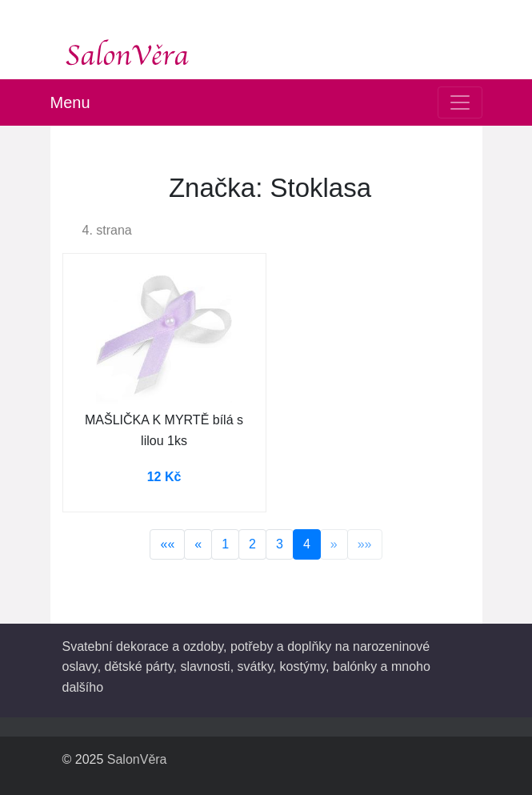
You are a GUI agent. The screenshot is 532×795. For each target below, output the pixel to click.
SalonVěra (137, 759)
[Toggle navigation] (460, 102)
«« (167, 544)
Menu (70, 102)
